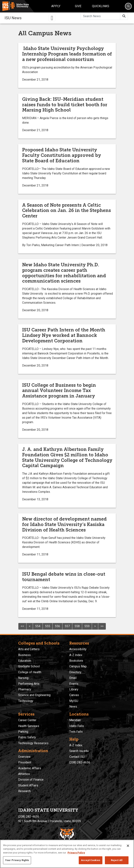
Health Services (29, 726)
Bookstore (76, 661)
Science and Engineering (34, 695)
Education (25, 661)
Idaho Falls (77, 726)
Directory (75, 672)
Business (24, 655)
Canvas (74, 695)
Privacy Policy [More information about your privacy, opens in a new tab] (76, 853)
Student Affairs (28, 785)
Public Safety (27, 737)
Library (74, 689)
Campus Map (78, 666)
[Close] (128, 846)
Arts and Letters (29, 649)
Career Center (27, 720)
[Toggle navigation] (52, 18)
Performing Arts (29, 684)
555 (48, 626)
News (73, 707)
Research (24, 791)
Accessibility (78, 649)
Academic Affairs (30, 768)
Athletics (24, 774)
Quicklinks (101, 6)
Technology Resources (33, 743)
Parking (23, 732)
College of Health (30, 672)
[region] (67, 854)
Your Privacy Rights (17, 860)
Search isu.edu (79, 751)
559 (87, 626)
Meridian (75, 720)
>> (102, 626)
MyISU (74, 701)
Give (78, 6)
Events (74, 684)
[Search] (128, 6)
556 (57, 626)
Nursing (23, 678)
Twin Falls (76, 732)
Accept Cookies (91, 860)
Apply (56, 6)
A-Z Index (76, 655)
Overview (24, 757)
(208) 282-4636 (80, 762)
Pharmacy (25, 689)
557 (67, 626)
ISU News (13, 18)
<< (22, 626)
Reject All (117, 860)
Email (73, 678)
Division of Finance (31, 780)
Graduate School (29, 666)
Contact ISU (77, 757)
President (25, 762)
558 (77, 626)
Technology (26, 701)
